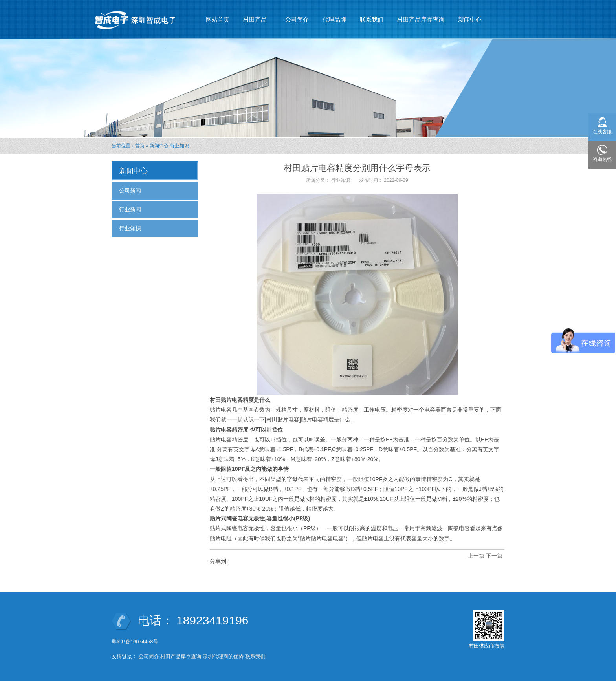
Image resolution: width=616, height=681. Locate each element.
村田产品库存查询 (421, 19)
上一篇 (476, 556)
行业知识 (180, 146)
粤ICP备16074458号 (136, 642)
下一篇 (494, 556)
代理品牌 (334, 19)
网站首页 (218, 19)
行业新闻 (130, 209)
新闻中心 (470, 16)
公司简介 (297, 19)
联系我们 (372, 19)
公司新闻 (130, 190)
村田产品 (255, 16)
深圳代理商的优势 (223, 656)
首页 (140, 146)
